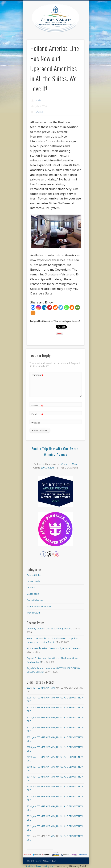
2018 (29, 767)
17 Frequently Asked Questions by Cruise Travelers (54, 648)
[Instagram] (39, 307)
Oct (75, 698)
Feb (38, 688)
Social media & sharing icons (41, 866)
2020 (29, 747)
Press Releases (35, 600)
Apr (48, 688)
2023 (29, 717)
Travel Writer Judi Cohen (39, 606)
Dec (29, 701)
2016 (29, 787)
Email (37, 414)
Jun (58, 698)
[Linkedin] (44, 307)
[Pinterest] (50, 307)
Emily (38, 100)
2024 (29, 707)
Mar (43, 688)
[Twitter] (61, 307)
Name (37, 406)
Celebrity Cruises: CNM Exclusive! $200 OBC (49, 629)
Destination (33, 594)
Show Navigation (82, 31)
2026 (29, 688)
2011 (29, 836)
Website (36, 423)
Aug (66, 698)
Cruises (39, 112)
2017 (29, 777)
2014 (29, 806)
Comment (37, 375)
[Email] (77, 307)
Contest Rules (34, 575)
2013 (29, 816)
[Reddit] (55, 307)
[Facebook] (33, 307)
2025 (29, 698)
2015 (29, 796)
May (53, 688)
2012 (29, 826)
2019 (29, 757)
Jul (61, 698)
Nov (81, 698)
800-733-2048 (48, 468)
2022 (29, 727)
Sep (71, 698)
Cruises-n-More (69, 464)
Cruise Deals (33, 581)
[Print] (72, 307)
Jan (34, 688)
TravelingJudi (34, 613)
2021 (29, 737)
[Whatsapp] (66, 307)
